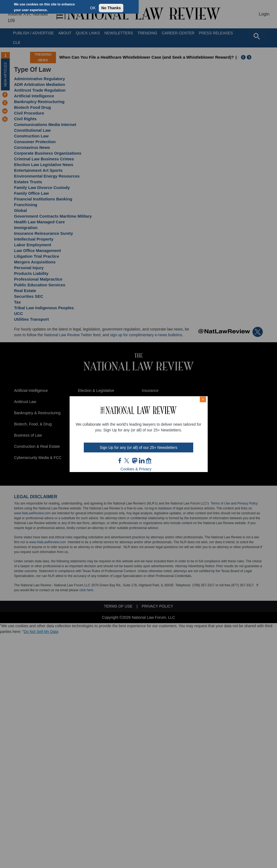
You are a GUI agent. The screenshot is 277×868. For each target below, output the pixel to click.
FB (120, 461)
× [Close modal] (203, 399)
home (149, 461)
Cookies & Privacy (136, 469)
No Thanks (111, 8)
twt (127, 461)
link (142, 461)
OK (93, 8)
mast (135, 461)
